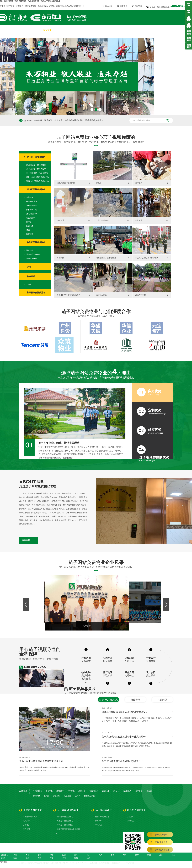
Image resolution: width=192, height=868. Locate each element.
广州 (27, 855)
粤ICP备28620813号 (67, 863)
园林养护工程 (32, 210)
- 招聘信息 (26, 829)
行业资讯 (135, 700)
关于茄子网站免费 (64, 30)
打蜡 (28, 230)
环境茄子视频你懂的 (36, 189)
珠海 (64, 855)
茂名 (125, 855)
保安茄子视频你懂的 (56, 6)
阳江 (15, 858)
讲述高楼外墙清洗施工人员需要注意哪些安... (125, 712)
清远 (27, 858)
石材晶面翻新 (32, 206)
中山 (52, 858)
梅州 (161, 855)
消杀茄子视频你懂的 (74, 6)
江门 (100, 855)
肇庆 (137, 855)
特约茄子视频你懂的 (36, 242)
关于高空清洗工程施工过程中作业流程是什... (125, 737)
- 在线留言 (130, 821)
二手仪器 (71, 791)
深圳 (52, 855)
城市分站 (5, 855)
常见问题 (162, 700)
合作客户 (148, 30)
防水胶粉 (56, 796)
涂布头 (78, 796)
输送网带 (60, 791)
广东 (15, 855)
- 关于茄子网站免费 (29, 817)
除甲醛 (29, 222)
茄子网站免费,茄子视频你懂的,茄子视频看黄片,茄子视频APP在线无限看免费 (30, 1)
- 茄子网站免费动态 (102, 817)
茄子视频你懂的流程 (36, 293)
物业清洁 (31, 276)
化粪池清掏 (31, 218)
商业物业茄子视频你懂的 (36, 165)
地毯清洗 (30, 234)
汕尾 (173, 855)
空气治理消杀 (32, 214)
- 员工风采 (26, 821)
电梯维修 (67, 796)
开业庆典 (49, 791)
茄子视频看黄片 (164, 30)
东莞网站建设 (104, 863)
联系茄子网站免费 (184, 30)
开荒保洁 (20, 6)
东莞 (40, 858)
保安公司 (139, 791)
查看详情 (26, 540)
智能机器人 (127, 791)
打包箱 (149, 791)
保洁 (29, 267)
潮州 (64, 858)
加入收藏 (109, 6)
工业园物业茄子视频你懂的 (37, 173)
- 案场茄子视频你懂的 (64, 821)
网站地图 (138, 6)
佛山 (88, 855)
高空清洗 (11, 6)
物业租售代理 (32, 259)
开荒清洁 (30, 197)
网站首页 (47, 30)
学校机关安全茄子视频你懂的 (147, 258)
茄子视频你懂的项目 (86, 30)
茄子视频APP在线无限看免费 (113, 30)
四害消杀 (30, 226)
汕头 (76, 855)
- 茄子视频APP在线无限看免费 (68, 829)
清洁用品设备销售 (33, 254)
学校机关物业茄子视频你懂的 (38, 177)
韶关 (40, 855)
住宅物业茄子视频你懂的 (36, 169)
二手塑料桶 (37, 791)
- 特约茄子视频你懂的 (64, 825)
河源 (3, 858)
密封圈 (46, 796)
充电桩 (29, 284)
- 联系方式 (130, 817)
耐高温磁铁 (94, 791)
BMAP (79, 863)
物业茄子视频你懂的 (36, 157)
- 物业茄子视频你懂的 (64, 817)
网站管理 (129, 863)
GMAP (85, 863)
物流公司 (82, 791)
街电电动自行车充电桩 (66, 183)
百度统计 (117, 863)
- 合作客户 (26, 825)
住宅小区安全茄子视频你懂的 (69, 295)
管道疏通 (29, 6)
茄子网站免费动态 (109, 700)
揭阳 (76, 858)
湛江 (113, 855)
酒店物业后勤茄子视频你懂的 (38, 181)
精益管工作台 (89, 796)
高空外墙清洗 (32, 201)
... (57, 833)
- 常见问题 (98, 825)
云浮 (88, 858)
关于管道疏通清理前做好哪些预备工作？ (122, 761)
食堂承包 (36, 796)
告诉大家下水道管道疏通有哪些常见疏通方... (42, 761)
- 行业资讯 (98, 821)
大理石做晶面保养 (103, 220)
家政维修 (30, 250)
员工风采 (135, 30)
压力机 (116, 791)
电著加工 (106, 791)
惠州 (149, 855)
